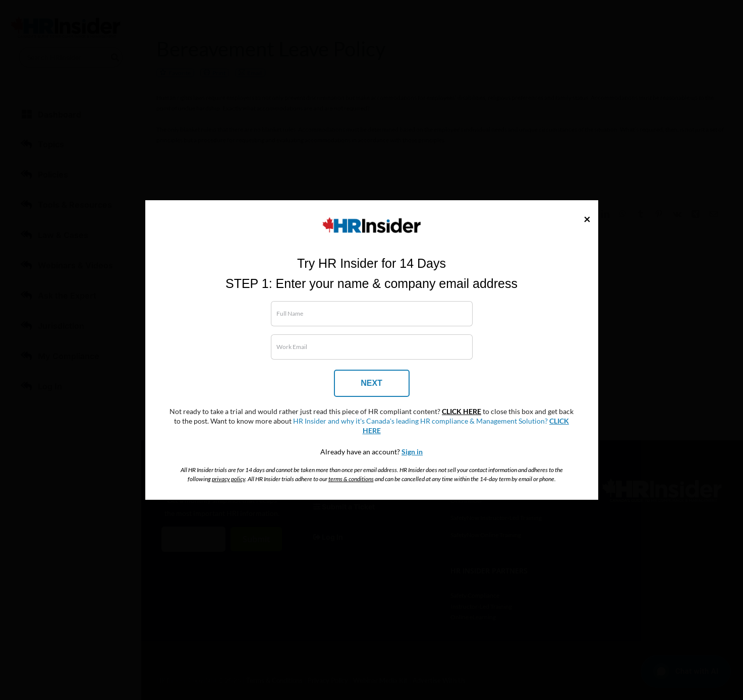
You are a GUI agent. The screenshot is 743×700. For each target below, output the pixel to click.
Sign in (412, 452)
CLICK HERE (462, 412)
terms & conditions (351, 479)
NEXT (371, 383)
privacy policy (228, 479)
